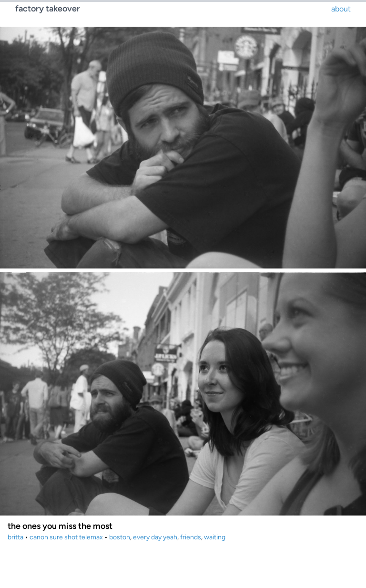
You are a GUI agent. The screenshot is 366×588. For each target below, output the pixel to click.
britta (15, 537)
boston (120, 537)
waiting (215, 537)
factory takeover (48, 9)
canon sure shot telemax (66, 537)
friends (191, 537)
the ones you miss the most (60, 526)
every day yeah (155, 537)
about (341, 9)
